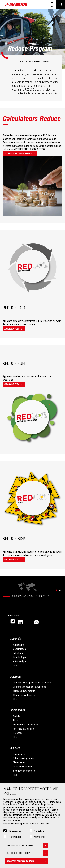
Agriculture (18, 645)
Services (15, 748)
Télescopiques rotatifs (24, 691)
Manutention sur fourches (26, 725)
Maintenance (19, 762)
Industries (18, 653)
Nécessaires (15, 831)
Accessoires (18, 710)
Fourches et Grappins (23, 729)
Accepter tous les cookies (27, 861)
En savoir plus (14, 329)
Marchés (16, 639)
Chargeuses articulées (24, 695)
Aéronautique (20, 661)
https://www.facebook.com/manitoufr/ (11, 621)
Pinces (16, 720)
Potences (18, 733)
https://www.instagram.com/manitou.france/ (39, 621)
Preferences (15, 837)
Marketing (39, 837)
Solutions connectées (24, 771)
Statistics (39, 831)
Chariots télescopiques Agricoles (29, 687)
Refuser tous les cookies (27, 846)
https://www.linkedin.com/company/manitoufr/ (23, 621)
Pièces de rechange (23, 767)
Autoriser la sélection (27, 853)
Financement (19, 754)
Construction (19, 649)
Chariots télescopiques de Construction (33, 683)
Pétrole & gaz (20, 657)
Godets (17, 716)
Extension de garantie (24, 758)
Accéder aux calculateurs (21, 154)
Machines (16, 677)
